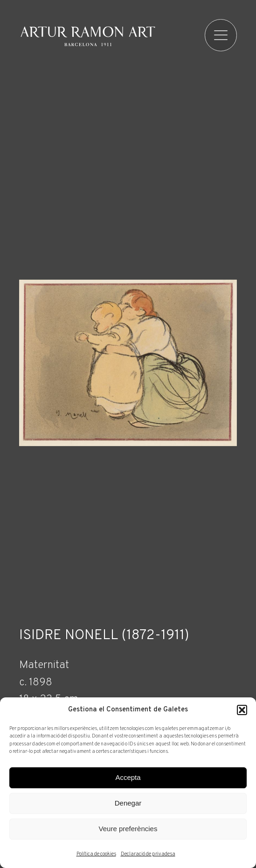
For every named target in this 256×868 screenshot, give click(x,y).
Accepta (128, 777)
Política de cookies (96, 854)
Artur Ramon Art (88, 37)
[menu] (221, 35)
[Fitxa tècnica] (128, 689)
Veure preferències (128, 829)
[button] (242, 710)
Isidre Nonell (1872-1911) (104, 636)
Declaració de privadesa (148, 854)
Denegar (128, 803)
